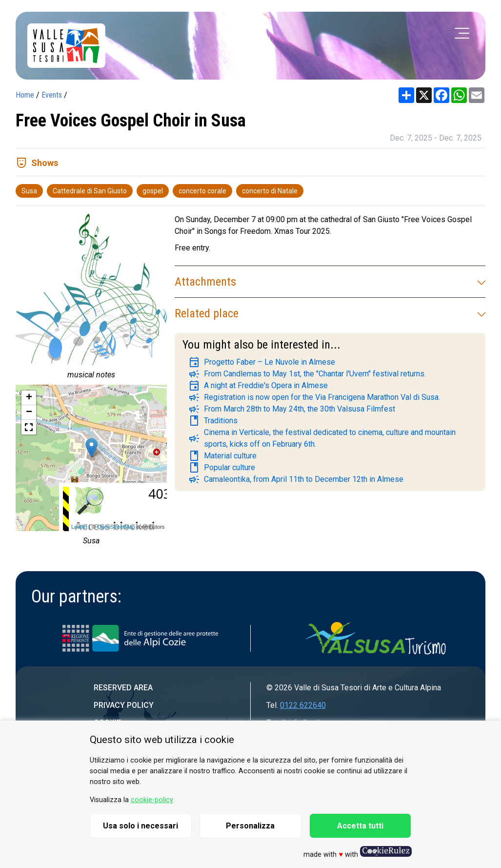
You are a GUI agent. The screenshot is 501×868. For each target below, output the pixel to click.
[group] (91, 299)
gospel (153, 191)
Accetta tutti (360, 826)
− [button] (29, 413)
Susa (29, 191)
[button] (29, 427)
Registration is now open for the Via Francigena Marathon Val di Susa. (314, 397)
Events (52, 95)
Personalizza (250, 826)
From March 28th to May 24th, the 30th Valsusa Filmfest (292, 409)
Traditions (213, 421)
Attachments (330, 282)
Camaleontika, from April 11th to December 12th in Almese (296, 479)
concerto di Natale (270, 191)
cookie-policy (152, 800)
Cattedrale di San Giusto (90, 191)
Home (25, 95)
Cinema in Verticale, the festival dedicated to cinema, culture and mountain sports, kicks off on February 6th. (322, 438)
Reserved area (123, 688)
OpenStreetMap (116, 527)
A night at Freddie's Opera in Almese (258, 386)
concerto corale (202, 191)
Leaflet (79, 527)
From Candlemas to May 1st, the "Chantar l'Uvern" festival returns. (307, 374)
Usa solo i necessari (140, 826)
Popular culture (222, 468)
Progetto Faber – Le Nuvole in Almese (262, 362)
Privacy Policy (124, 705)
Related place (330, 313)
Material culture (222, 456)
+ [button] (29, 398)
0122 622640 (303, 705)
